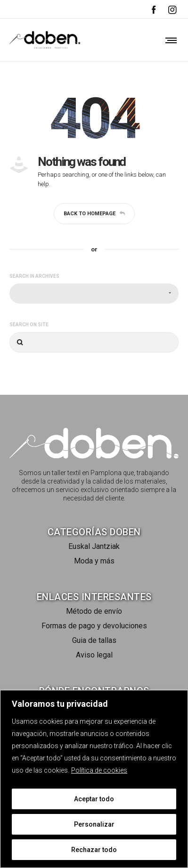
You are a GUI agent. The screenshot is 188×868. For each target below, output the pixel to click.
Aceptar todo (94, 799)
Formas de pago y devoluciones (94, 626)
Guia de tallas (94, 640)
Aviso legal (94, 655)
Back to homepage (94, 214)
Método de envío (94, 611)
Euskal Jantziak (94, 546)
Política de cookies (99, 770)
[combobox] (94, 293)
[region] (94, 779)
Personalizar (94, 824)
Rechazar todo (94, 850)
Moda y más (94, 561)
